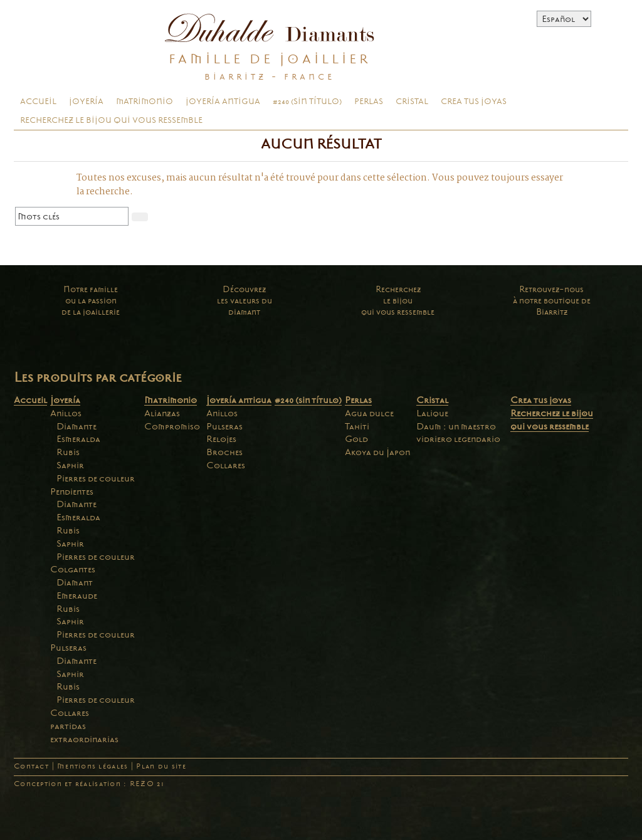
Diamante (76, 426)
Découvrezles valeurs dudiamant (245, 301)
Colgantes (73, 569)
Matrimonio (145, 102)
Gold (356, 439)
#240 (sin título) (307, 102)
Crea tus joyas (474, 102)
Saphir (70, 465)
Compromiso (172, 426)
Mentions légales (92, 766)
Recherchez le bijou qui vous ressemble (111, 120)
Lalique (432, 413)
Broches (224, 452)
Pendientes (72, 491)
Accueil (38, 102)
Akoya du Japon (377, 452)
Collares (70, 713)
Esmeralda (78, 439)
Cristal (412, 102)
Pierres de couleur (96, 478)
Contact (31, 766)
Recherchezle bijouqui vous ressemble (398, 301)
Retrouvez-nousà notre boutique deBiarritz (552, 301)
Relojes (221, 439)
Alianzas (162, 413)
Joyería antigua (223, 102)
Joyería (86, 102)
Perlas (369, 102)
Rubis (68, 452)
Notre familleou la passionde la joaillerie (91, 301)
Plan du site (161, 766)
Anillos (66, 413)
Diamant (75, 582)
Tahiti (357, 426)
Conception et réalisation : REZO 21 (89, 784)
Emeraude (77, 596)
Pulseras (68, 648)
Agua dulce (369, 413)
